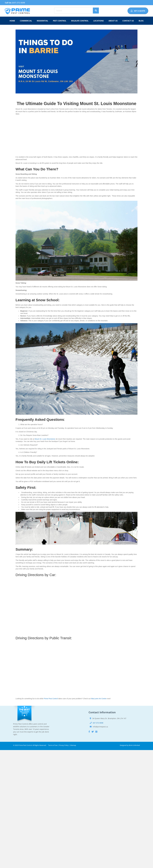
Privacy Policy (64, 745)
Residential (42, 21)
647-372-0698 (98, 723)
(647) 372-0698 (18, 3)
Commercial (26, 21)
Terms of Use (53, 745)
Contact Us (128, 21)
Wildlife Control (80, 21)
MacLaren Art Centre (99, 699)
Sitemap (73, 745)
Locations (98, 21)
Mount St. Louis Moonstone (45, 439)
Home (12, 21)
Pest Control (60, 21)
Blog (141, 21)
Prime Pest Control (51, 699)
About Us (113, 21)
